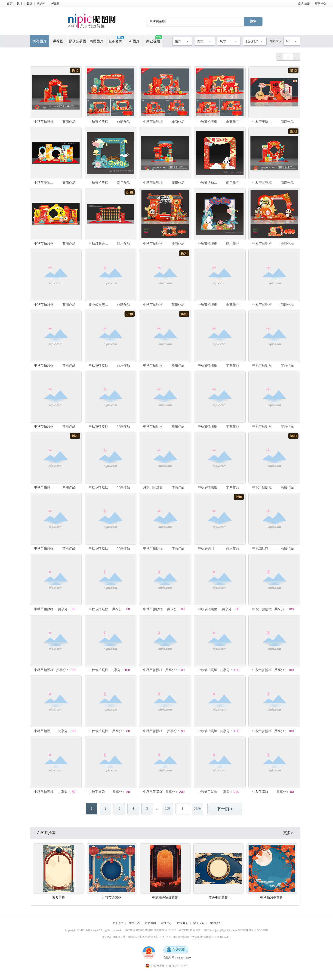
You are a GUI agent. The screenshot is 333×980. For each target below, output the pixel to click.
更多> (288, 833)
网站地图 (215, 923)
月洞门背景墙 (153, 487)
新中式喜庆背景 (99, 305)
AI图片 (134, 41)
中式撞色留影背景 (165, 897)
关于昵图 (118, 923)
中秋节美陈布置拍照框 (44, 183)
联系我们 (183, 923)
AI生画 (55, 3)
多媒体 (41, 3)
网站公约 (134, 923)
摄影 (30, 3)
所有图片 (40, 41)
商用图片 (96, 41)
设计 (20, 3)
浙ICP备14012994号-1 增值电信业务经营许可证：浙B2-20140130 (141, 937)
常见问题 (199, 923)
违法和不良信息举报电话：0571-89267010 (206, 937)
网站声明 (150, 923)
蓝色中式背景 (218, 897)
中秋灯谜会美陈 (99, 243)
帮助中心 (321, 3)
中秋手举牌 (97, 792)
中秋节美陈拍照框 (263, 122)
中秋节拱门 (206, 548)
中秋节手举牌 (153, 792)
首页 (10, 3)
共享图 (58, 41)
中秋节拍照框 (44, 122)
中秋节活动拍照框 (208, 183)
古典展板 (59, 897)
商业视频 (154, 39)
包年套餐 (116, 39)
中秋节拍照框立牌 (44, 731)
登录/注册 (304, 3)
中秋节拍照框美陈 (44, 487)
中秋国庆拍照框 (263, 548)
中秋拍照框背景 (271, 897)
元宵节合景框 (112, 897)
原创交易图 (77, 41)
